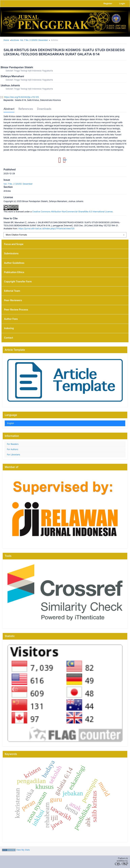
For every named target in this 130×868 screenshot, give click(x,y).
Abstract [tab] (9, 109)
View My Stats (23, 850)
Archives (15, 40)
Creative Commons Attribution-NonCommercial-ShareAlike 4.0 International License (72, 212)
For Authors (13, 449)
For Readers (13, 444)
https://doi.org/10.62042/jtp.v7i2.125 (21, 97)
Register (108, 3)
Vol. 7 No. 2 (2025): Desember (34, 40)
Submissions (11, 253)
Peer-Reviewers (13, 300)
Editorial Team (12, 291)
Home (6, 40)
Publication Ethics (14, 272)
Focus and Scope (14, 244)
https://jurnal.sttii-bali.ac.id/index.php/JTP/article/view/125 (46, 229)
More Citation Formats (16, 235)
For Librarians (14, 455)
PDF (65, 160)
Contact (9, 338)
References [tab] (26, 109)
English (11, 423)
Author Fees (11, 319)
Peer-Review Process (16, 310)
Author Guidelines (14, 263)
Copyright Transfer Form (18, 282)
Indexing (9, 328)
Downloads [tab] (44, 109)
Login (122, 3)
